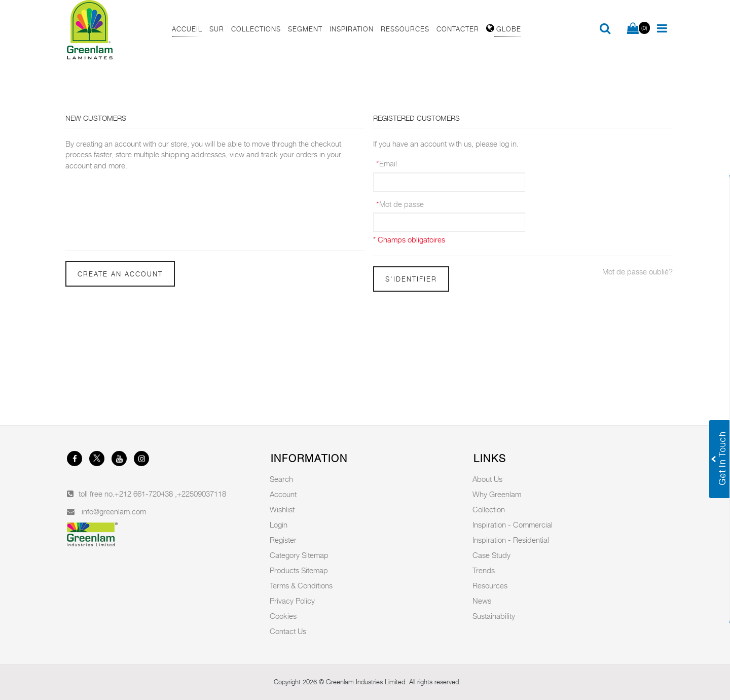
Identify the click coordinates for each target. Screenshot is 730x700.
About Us (487, 479)
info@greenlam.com (114, 511)
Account (283, 494)
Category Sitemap (299, 555)
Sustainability (494, 616)
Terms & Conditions (301, 585)
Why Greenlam (497, 494)
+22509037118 (202, 494)
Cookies (283, 616)
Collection (489, 509)
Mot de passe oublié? (637, 271)
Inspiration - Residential (511, 540)
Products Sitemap (299, 570)
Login (279, 524)
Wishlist (282, 509)
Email (386, 163)
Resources (490, 585)
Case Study (491, 555)
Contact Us (288, 631)
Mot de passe (399, 204)
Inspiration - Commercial (513, 524)
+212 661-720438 (145, 494)
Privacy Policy (292, 601)
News (482, 601)
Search (281, 479)
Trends (484, 570)
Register (283, 540)
